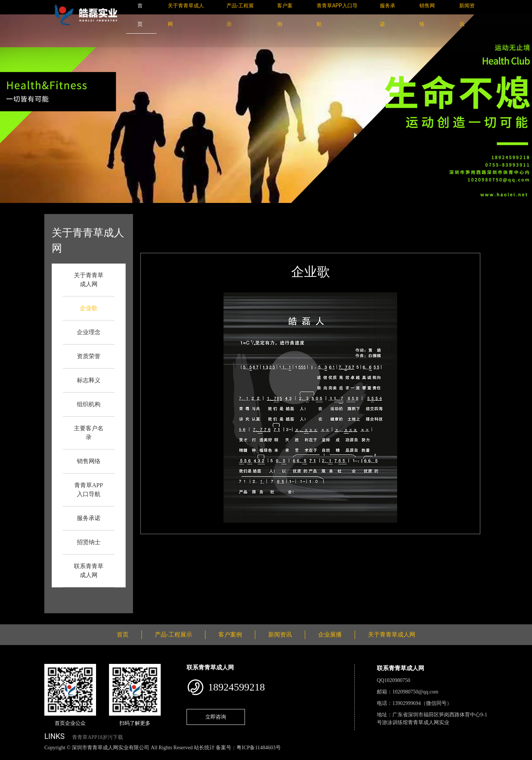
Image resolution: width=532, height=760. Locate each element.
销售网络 (89, 461)
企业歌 (89, 308)
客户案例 (230, 635)
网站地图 (11, 756)
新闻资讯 (280, 635)
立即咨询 (216, 717)
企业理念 (89, 332)
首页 (182, 219)
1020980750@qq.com (415, 692)
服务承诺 (89, 518)
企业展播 (330, 635)
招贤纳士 (89, 542)
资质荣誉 (89, 356)
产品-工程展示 (173, 635)
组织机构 (89, 404)
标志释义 (89, 380)
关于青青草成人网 (392, 635)
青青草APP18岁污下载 (98, 737)
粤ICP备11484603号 (258, 748)
